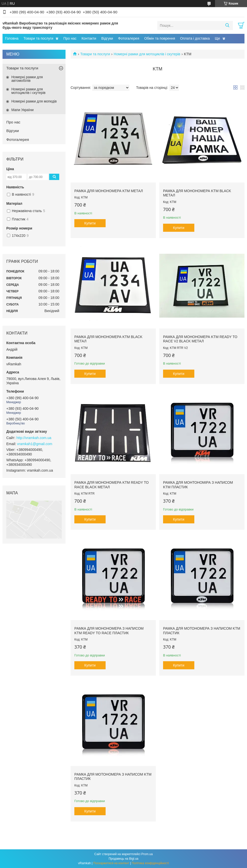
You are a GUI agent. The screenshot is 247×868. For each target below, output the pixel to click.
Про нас (70, 38)
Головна (12, 38)
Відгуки (107, 38)
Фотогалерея (129, 38)
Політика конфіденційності (150, 863)
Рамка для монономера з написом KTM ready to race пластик (109, 631)
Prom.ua (147, 854)
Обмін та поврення (160, 38)
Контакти (89, 38)
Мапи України (22, 110)
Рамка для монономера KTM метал (109, 191)
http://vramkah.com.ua (34, 438)
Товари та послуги (38, 38)
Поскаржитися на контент (111, 863)
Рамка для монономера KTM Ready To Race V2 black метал (200, 339)
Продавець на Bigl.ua (124, 859)
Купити (90, 223)
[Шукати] (227, 25)
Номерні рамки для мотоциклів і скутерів (147, 54)
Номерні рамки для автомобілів (27, 79)
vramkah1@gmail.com (35, 444)
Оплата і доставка (195, 38)
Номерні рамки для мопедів (34, 101)
